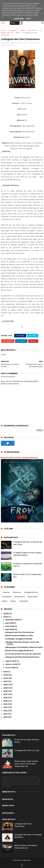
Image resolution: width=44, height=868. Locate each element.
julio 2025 (10, 623)
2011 (5, 714)
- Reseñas (6, 592)
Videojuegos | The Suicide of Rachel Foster (24, 647)
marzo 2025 (11, 661)
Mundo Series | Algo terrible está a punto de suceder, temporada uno (26, 764)
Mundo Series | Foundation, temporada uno (26, 847)
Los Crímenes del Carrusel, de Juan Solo (23, 654)
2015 (6, 701)
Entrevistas (17, 592)
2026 (6, 614)
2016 (6, 698)
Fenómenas (32, 30)
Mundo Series (33, 597)
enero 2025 (11, 668)
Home (3, 23)
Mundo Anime (20, 597)
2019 (6, 688)
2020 (6, 685)
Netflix (18, 33)
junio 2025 (10, 626)
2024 (6, 672)
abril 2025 (10, 629)
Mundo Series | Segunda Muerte (19, 650)
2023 (6, 675)
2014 (6, 704)
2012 (6, 711)
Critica (23, 30)
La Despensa (7, 597)
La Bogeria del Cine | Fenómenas (19, 632)
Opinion (13, 601)
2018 (6, 691)
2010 (6, 717)
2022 (6, 678)
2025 (6, 617)
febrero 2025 (11, 664)
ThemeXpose (26, 860)
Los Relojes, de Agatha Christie (19, 639)
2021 (6, 681)
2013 (6, 707)
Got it (29, 19)
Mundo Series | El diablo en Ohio (19, 636)
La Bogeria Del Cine (31, 592)
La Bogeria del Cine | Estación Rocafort (22, 657)
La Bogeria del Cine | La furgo (27, 750)
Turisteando (24, 601)
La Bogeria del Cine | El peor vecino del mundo (22, 643)
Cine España (13, 30)
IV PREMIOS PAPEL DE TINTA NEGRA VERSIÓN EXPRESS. (27, 554)
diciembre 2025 (13, 620)
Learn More (19, 19)
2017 (6, 694)
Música (5, 601)
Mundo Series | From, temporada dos (19, 458)
